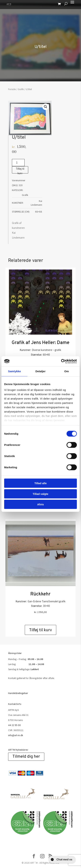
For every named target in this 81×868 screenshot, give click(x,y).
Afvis (41, 504)
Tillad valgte (40, 494)
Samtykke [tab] (15, 371)
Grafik (21, 89)
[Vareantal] (18, 163)
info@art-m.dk (16, 735)
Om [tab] (66, 371)
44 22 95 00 (14, 725)
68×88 (39, 212)
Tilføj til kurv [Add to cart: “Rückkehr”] (40, 630)
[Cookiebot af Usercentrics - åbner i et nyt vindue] (61, 361)
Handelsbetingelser (18, 693)
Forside (12, 89)
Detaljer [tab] (40, 371)
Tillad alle (40, 483)
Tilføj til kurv (20, 170)
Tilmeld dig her (26, 757)
